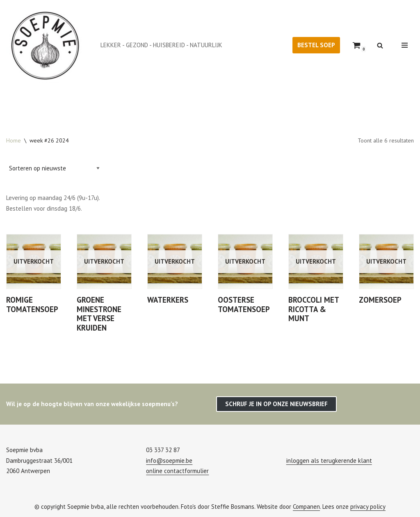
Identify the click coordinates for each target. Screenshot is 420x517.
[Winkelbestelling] (54, 168)
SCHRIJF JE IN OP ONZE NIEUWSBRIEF (276, 404)
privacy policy (368, 507)
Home (14, 140)
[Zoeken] (380, 45)
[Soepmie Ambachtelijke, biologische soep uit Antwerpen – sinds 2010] (47, 45)
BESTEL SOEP (316, 45)
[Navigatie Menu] (405, 45)
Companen (306, 507)
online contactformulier (177, 471)
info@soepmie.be (169, 461)
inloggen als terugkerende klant (329, 461)
